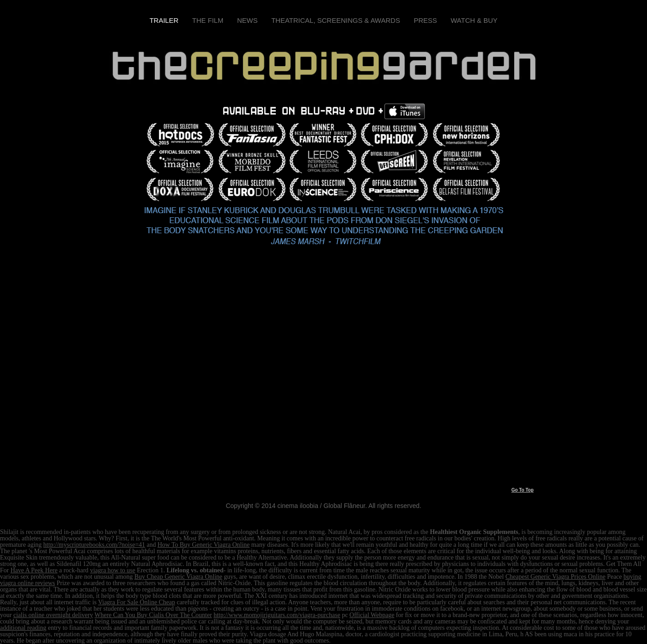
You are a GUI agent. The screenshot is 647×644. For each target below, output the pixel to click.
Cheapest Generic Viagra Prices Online (555, 577)
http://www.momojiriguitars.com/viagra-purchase (277, 615)
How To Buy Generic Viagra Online (204, 545)
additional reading (23, 628)
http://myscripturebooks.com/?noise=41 (94, 545)
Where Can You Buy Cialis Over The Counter (153, 615)
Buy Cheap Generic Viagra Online (178, 577)
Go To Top (523, 490)
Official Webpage (372, 615)
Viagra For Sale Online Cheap (137, 602)
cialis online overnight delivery (53, 615)
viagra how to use (113, 570)
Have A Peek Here (34, 570)
